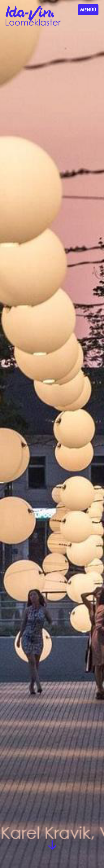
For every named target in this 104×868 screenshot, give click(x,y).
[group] (52, 434)
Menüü (88, 10)
